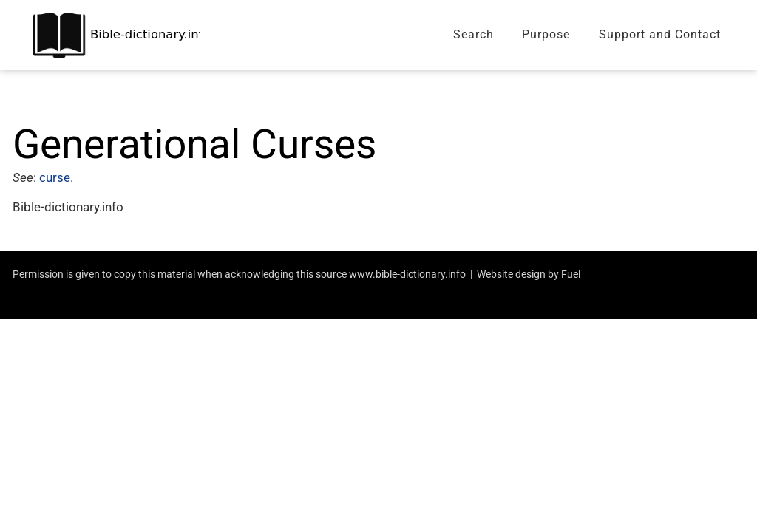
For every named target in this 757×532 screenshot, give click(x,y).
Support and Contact (660, 34)
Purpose (546, 34)
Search (473, 34)
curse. (58, 177)
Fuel (571, 274)
